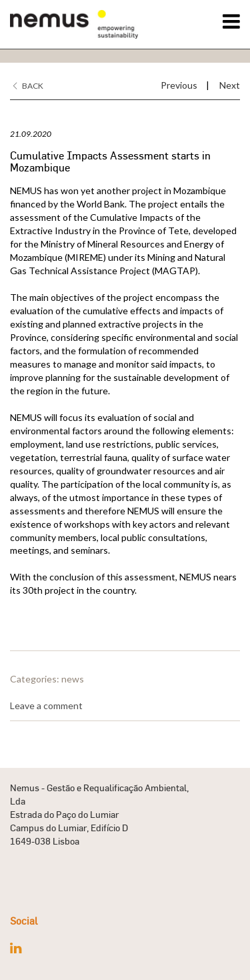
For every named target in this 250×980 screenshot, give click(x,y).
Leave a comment (46, 705)
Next (230, 85)
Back (28, 86)
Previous (179, 85)
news (73, 679)
